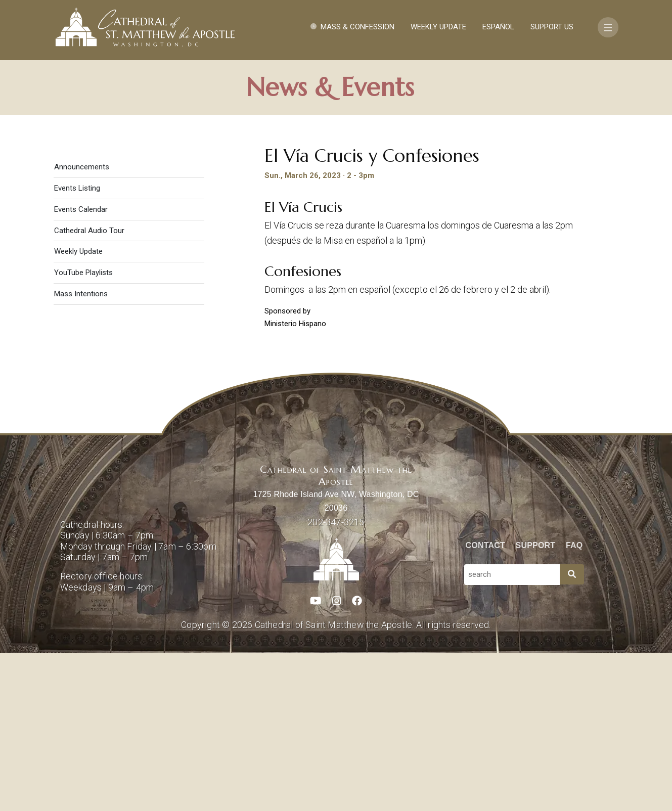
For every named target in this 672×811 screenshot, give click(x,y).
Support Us (552, 27)
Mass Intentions (81, 452)
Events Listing (77, 346)
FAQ (574, 703)
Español (498, 27)
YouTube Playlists (83, 431)
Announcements (82, 325)
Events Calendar (81, 367)
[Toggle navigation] (608, 27)
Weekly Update (438, 27)
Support (536, 703)
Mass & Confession (357, 27)
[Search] (572, 733)
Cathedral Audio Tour (89, 388)
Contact (485, 703)
